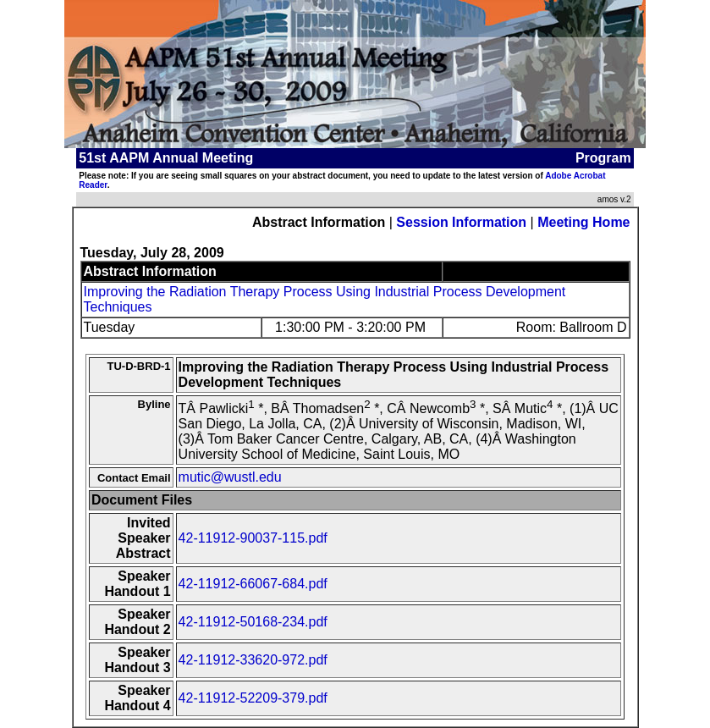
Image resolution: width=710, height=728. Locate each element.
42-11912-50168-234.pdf (253, 622)
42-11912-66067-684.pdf (253, 584)
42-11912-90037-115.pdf (253, 538)
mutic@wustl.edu (230, 477)
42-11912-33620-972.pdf (253, 660)
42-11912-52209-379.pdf (253, 698)
